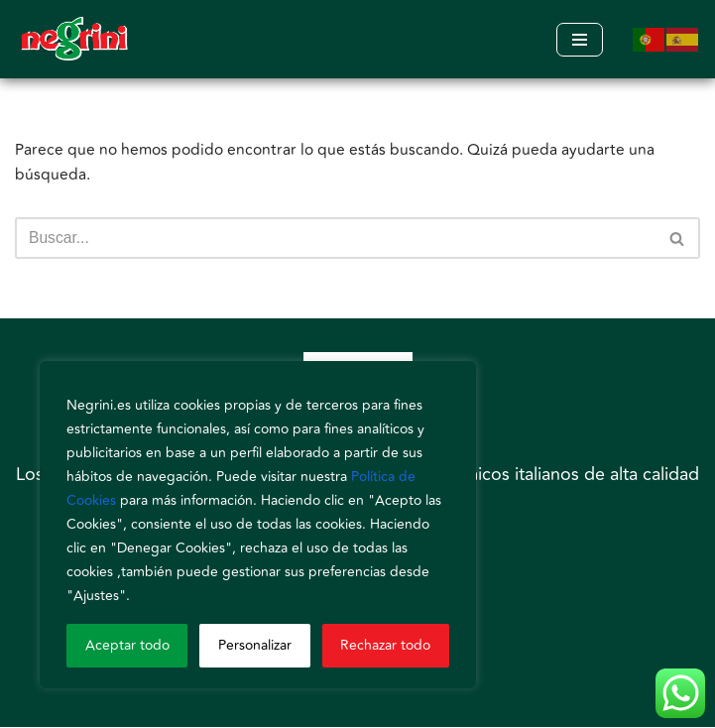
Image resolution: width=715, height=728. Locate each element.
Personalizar (255, 645)
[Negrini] (74, 39)
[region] (258, 525)
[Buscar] (335, 240)
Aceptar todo (127, 645)
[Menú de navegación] (580, 40)
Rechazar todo (385, 645)
